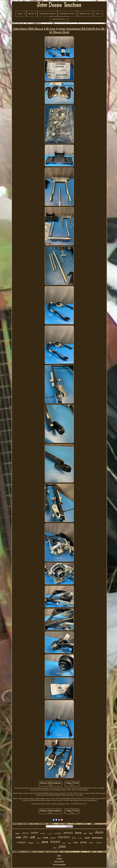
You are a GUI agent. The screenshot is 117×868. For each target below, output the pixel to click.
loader (80, 838)
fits (26, 837)
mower (43, 833)
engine (17, 833)
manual (68, 833)
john (62, 846)
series (35, 833)
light (91, 833)
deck (85, 833)
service (25, 833)
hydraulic (99, 843)
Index (59, 856)
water (91, 843)
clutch (39, 838)
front (74, 838)
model (87, 838)
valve (76, 842)
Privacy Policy (59, 862)
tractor (55, 842)
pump (84, 842)
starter (38, 843)
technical (50, 834)
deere (99, 832)
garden (53, 838)
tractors (64, 837)
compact (21, 842)
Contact (59, 859)
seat (18, 837)
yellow (70, 843)
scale (45, 838)
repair (64, 843)
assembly (58, 833)
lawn (78, 833)
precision (98, 838)
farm (45, 842)
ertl (32, 837)
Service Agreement (59, 865)
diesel (55, 848)
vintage (31, 843)
